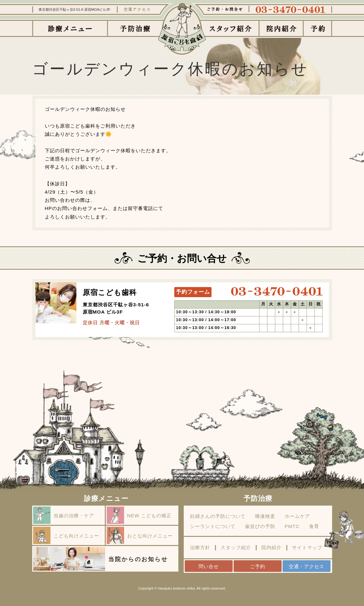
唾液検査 (265, 516)
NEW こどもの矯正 (139, 515)
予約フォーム (193, 292)
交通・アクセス (307, 566)
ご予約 (258, 566)
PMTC (292, 526)
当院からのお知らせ (101, 559)
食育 (314, 526)
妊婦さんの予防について (218, 516)
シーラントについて (213, 526)
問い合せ (209, 566)
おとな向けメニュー (140, 535)
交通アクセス (137, 9)
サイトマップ (307, 548)
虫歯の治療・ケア (64, 515)
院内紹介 (272, 548)
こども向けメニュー (66, 535)
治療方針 (200, 548)
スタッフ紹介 (236, 548)
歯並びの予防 (260, 526)
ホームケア (297, 516)
